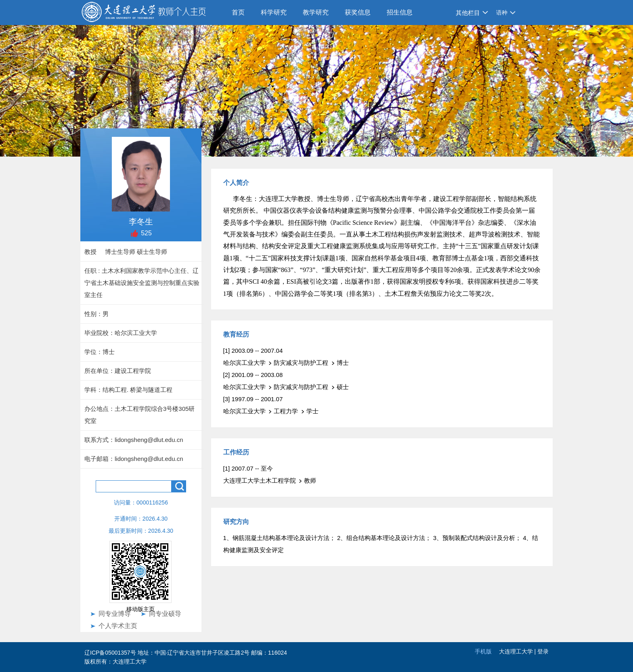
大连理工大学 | (518, 651)
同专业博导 (115, 614)
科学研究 (274, 12)
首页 (238, 12)
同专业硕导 (165, 614)
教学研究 (316, 12)
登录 (543, 651)
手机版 (483, 651)
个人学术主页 (118, 626)
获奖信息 (358, 12)
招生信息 (400, 12)
